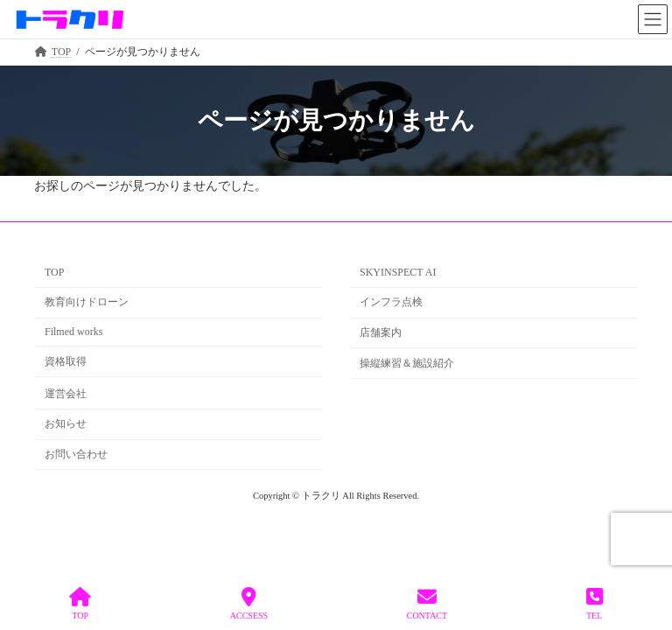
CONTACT (427, 604)
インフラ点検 (391, 302)
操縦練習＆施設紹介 (407, 363)
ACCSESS (249, 604)
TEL (595, 604)
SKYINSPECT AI (398, 272)
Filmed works (73, 332)
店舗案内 (381, 332)
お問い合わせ (76, 454)
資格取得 (66, 361)
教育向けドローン (87, 302)
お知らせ (66, 423)
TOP (54, 272)
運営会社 (66, 393)
